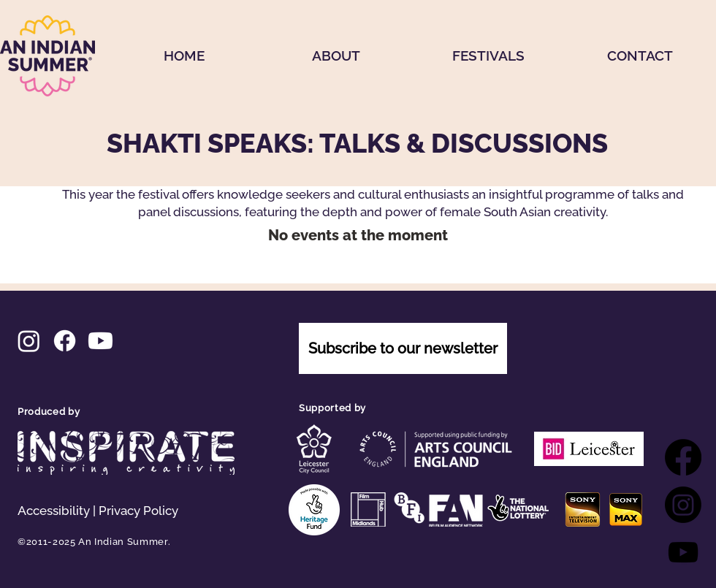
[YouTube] (683, 552)
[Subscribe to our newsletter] (403, 348)
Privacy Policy (138, 511)
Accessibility (54, 511)
